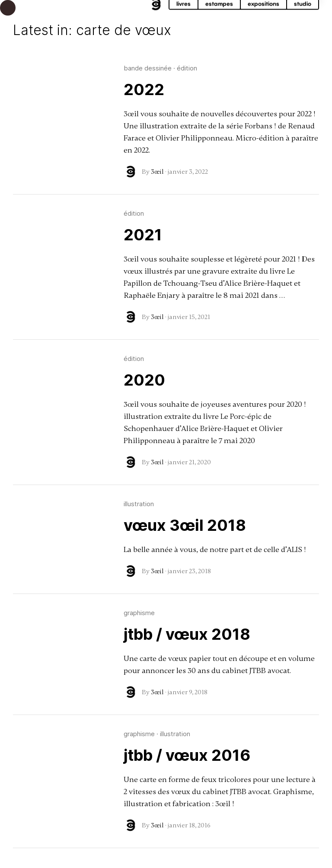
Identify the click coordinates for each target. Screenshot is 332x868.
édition (187, 68)
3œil (157, 172)
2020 (144, 380)
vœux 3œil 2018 (185, 525)
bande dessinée (148, 68)
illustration (139, 504)
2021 (143, 235)
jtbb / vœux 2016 (187, 755)
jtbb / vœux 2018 (187, 634)
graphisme (139, 613)
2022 (144, 89)
